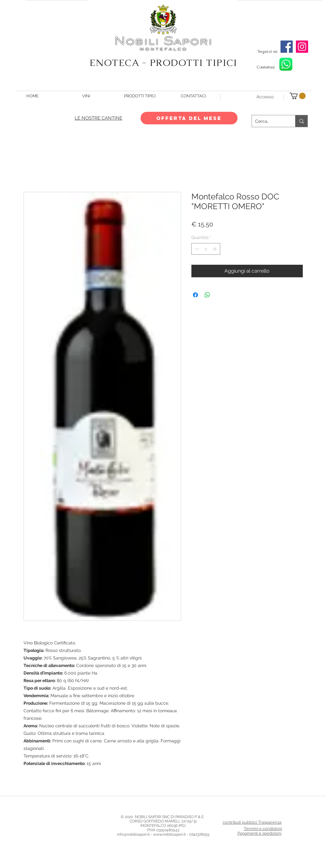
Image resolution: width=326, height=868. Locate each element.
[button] (298, 96)
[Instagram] (302, 47)
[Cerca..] (269, 121)
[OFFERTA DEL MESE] (189, 118)
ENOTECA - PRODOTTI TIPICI (163, 63)
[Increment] (215, 249)
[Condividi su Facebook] (195, 295)
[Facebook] (287, 47)
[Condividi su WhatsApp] (207, 295)
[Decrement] (196, 249)
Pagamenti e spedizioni (259, 833)
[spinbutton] (206, 249)
